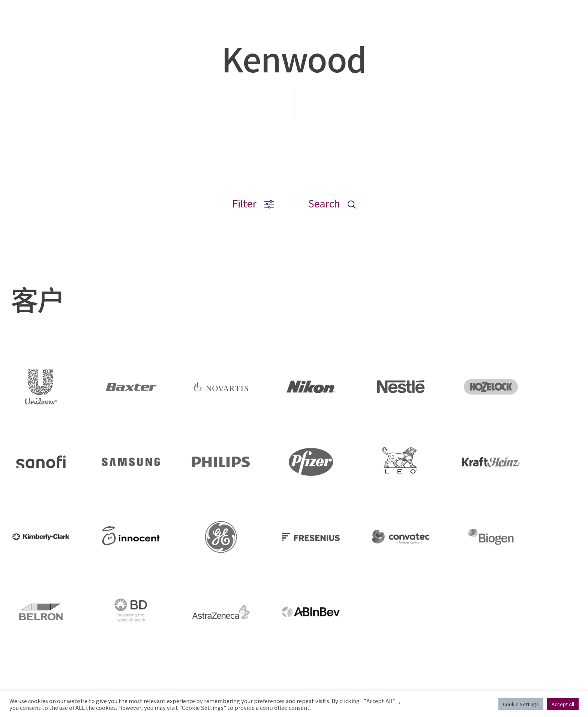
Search (332, 203)
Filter (253, 203)
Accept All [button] (563, 704)
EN (567, 34)
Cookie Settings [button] (521, 704)
